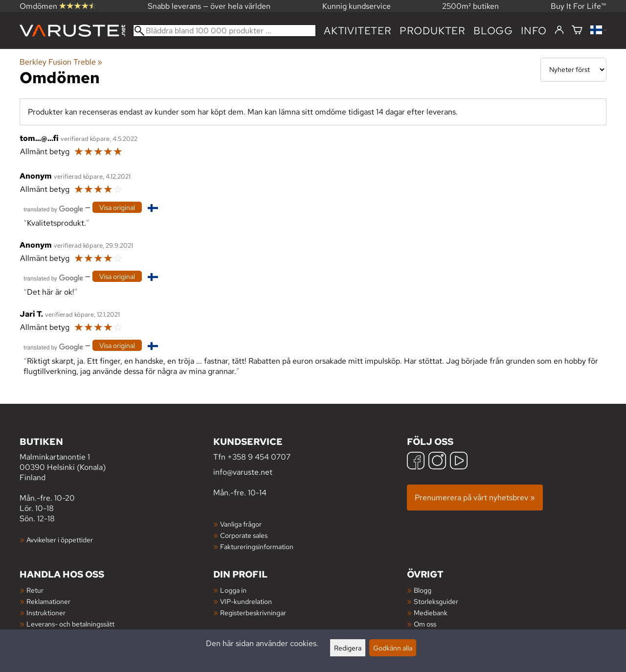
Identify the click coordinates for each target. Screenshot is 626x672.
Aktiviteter (358, 31)
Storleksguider (436, 601)
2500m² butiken (470, 6)
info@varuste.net (243, 472)
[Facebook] (416, 462)
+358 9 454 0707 (259, 457)
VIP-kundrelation (246, 601)
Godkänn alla (393, 648)
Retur (35, 590)
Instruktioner (46, 613)
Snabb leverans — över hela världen (209, 6)
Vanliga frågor (241, 524)
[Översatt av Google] (53, 208)
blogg (493, 31)
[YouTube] (459, 462)
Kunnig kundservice (357, 6)
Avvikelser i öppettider (60, 540)
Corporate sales (244, 535)
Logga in (233, 590)
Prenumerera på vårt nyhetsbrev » (475, 498)
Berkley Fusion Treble (61, 62)
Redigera (348, 648)
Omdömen (58, 6)
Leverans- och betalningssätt (70, 624)
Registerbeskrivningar (253, 613)
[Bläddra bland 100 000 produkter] (224, 31)
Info (534, 31)
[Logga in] (559, 30)
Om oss (425, 624)
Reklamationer (48, 601)
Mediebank (431, 613)
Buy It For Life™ (579, 6)
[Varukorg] (577, 31)
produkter (433, 31)
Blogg (423, 590)
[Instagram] (437, 462)
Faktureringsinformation (257, 546)
